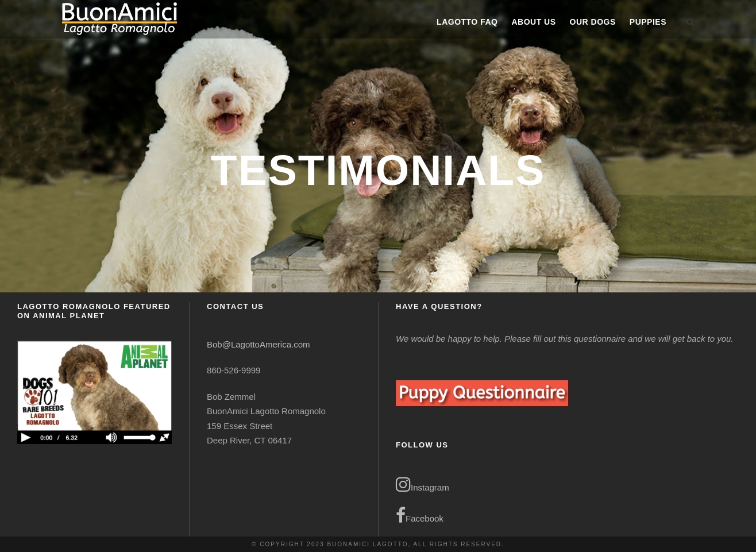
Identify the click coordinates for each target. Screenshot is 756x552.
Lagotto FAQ (467, 22)
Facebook (420, 515)
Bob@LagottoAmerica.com (258, 344)
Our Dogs (593, 22)
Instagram (423, 484)
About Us (533, 22)
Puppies (648, 22)
